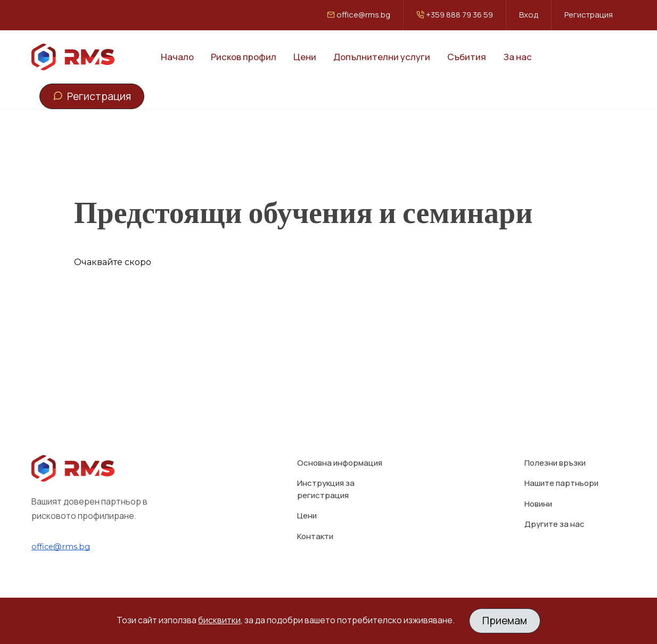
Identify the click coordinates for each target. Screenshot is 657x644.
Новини (538, 479)
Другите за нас (555, 499)
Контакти (315, 511)
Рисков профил (244, 57)
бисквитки (219, 620)
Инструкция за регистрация (326, 465)
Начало (177, 57)
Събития (467, 57)
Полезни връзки (555, 438)
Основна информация (340, 438)
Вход (529, 15)
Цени (305, 57)
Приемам (505, 621)
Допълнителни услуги (382, 57)
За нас (518, 57)
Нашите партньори (561, 459)
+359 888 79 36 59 (455, 15)
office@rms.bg (359, 15)
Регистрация (589, 15)
